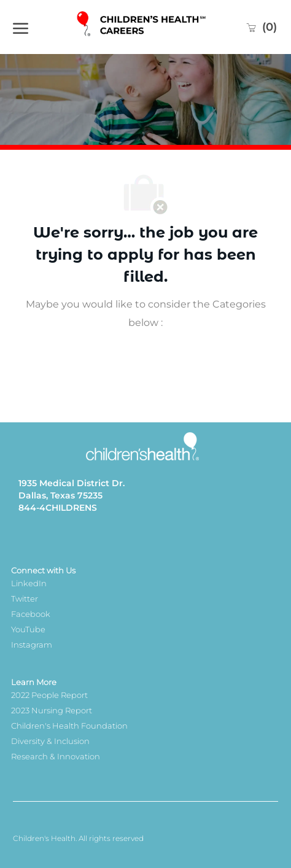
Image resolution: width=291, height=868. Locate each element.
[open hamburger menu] (21, 27)
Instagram (32, 645)
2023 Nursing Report (52, 710)
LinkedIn (29, 583)
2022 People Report (49, 695)
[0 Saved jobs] (261, 27)
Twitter (25, 599)
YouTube (28, 629)
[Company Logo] (142, 27)
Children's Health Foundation (69, 726)
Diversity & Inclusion (50, 741)
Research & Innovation (56, 756)
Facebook (31, 614)
